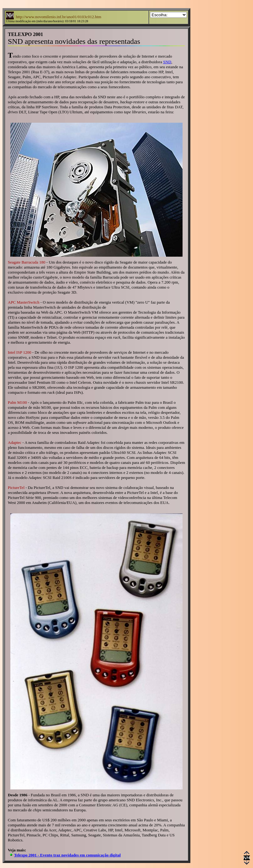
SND (167, 62)
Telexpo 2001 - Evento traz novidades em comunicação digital (67, 855)
